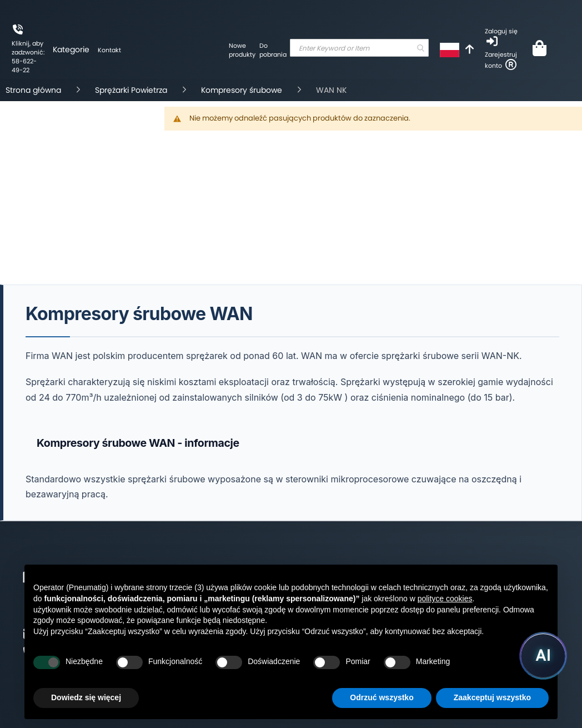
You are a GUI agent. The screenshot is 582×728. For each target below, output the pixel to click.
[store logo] (175, 79)
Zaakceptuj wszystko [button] (492, 697)
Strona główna (34, 90)
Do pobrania (273, 50)
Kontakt (109, 50)
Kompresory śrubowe (243, 90)
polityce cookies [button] (445, 599)
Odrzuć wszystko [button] (382, 697)
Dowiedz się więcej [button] (86, 697)
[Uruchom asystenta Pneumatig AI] (543, 656)
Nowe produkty (242, 50)
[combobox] (359, 48)
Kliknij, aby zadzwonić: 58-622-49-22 (28, 56)
